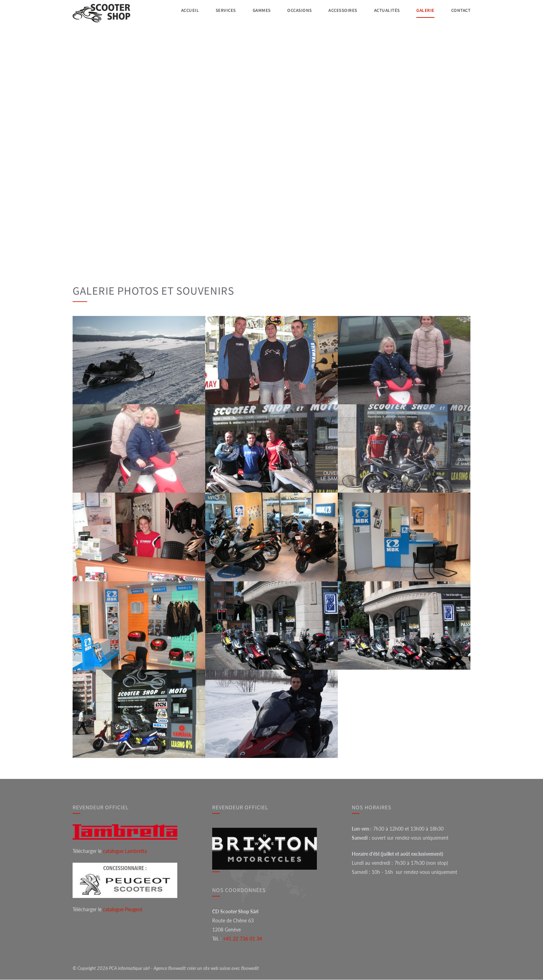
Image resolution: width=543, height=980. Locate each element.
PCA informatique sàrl (129, 968)
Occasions (296, 13)
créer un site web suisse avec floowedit (223, 968)
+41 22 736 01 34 (243, 939)
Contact (459, 13)
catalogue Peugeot (123, 910)
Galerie (424, 13)
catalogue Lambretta (125, 851)
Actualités (385, 13)
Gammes (258, 13)
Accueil (186, 13)
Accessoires (340, 13)
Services (222, 13)
